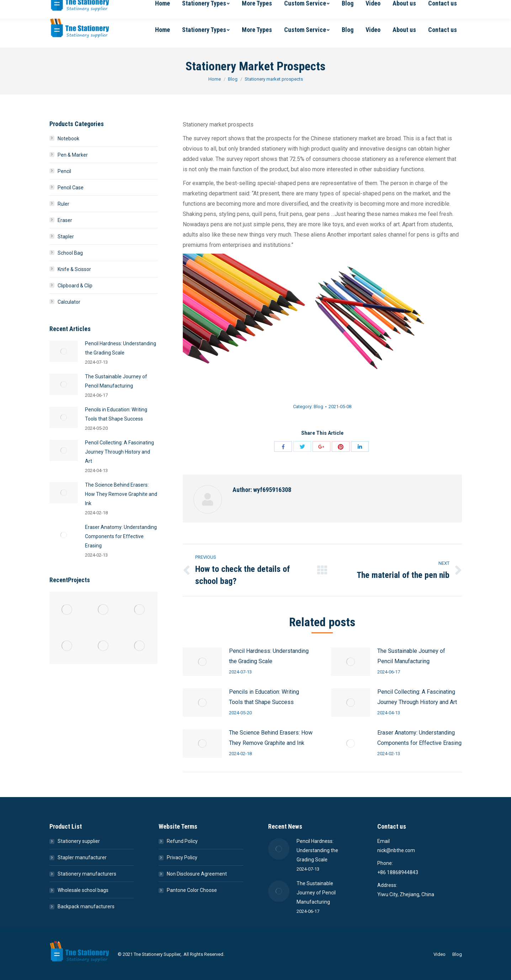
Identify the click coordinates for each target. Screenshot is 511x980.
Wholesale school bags (83, 890)
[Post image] (202, 662)
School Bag (70, 253)
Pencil (64, 171)
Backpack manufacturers (86, 906)
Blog (233, 79)
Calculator (69, 302)
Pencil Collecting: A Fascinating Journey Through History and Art (417, 697)
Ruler (63, 204)
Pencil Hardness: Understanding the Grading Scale (269, 656)
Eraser (65, 220)
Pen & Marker (73, 155)
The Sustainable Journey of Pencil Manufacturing (411, 656)
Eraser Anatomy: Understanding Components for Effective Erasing (419, 738)
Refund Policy (182, 841)
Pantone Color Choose (192, 890)
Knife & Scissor (74, 269)
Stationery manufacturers (87, 874)
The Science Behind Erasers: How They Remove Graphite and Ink (271, 738)
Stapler (66, 237)
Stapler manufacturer (82, 857)
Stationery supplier (79, 841)
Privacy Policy (182, 857)
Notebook (68, 139)
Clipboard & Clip (75, 286)
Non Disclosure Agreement (197, 874)
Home (215, 79)
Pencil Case (71, 188)
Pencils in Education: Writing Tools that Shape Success (264, 697)
